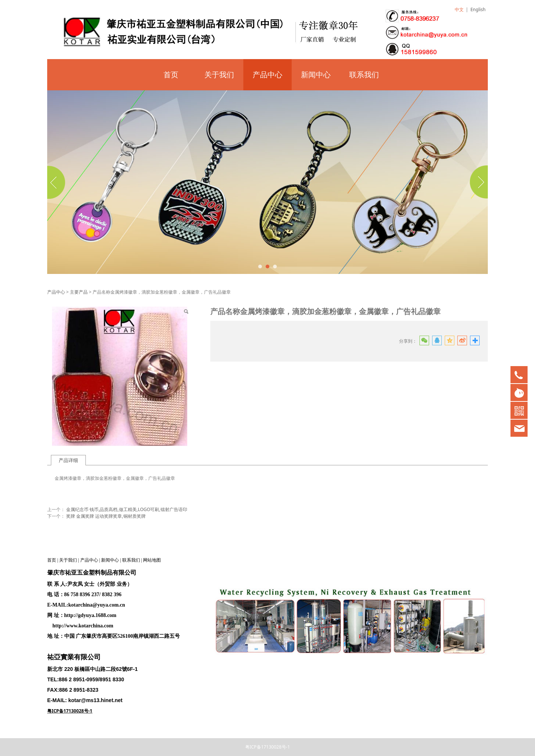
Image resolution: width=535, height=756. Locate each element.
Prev (57, 182)
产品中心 (267, 75)
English (478, 9)
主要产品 (79, 292)
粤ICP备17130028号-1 (268, 747)
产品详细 (68, 460)
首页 (171, 75)
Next (478, 182)
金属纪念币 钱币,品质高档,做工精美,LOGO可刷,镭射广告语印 (127, 509)
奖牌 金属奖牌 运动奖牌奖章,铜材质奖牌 (106, 516)
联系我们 (364, 75)
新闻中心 (316, 75)
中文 (459, 9)
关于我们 (219, 75)
